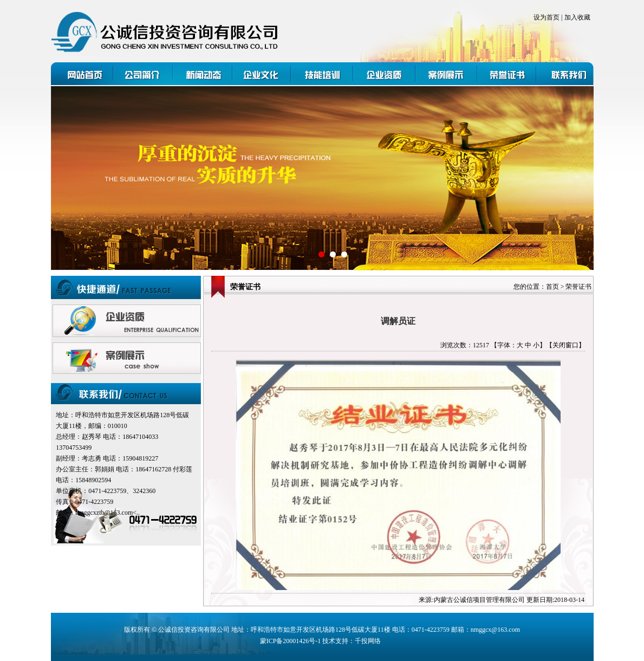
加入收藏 (577, 17)
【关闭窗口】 (565, 345)
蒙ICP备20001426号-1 (291, 641)
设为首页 (547, 17)
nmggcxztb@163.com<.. (108, 513)
